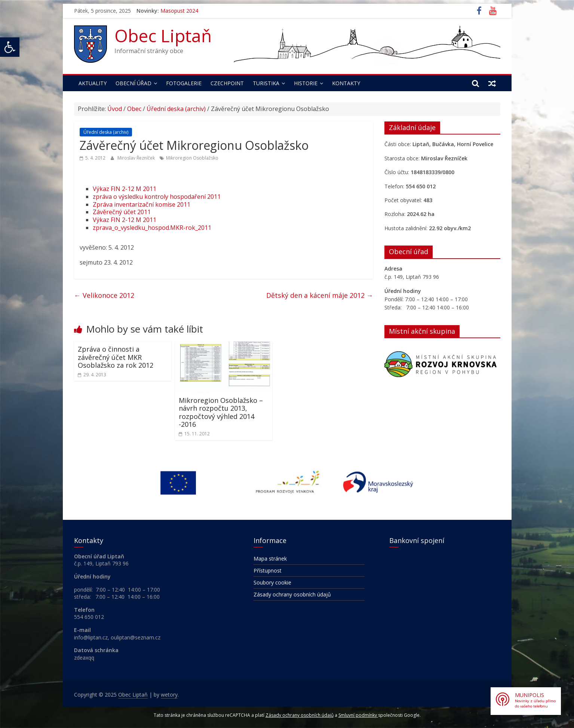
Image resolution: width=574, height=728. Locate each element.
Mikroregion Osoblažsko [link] (192, 158)
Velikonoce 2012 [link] (104, 295)
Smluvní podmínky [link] (358, 715)
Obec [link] (134, 109)
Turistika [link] (266, 83)
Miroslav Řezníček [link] (137, 158)
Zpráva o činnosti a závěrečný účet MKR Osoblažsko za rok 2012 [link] (116, 357)
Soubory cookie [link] (272, 582)
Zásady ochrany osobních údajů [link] (292, 594)
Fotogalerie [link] (184, 83)
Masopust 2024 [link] (179, 11)
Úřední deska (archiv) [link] (176, 109)
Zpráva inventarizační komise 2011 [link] (142, 204)
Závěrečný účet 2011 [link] (122, 212)
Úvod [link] (115, 109)
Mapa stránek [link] (270, 559)
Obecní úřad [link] (133, 83)
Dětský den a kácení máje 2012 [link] (320, 295)
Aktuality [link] (93, 83)
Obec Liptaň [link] (163, 36)
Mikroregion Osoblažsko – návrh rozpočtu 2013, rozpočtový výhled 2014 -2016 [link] (221, 412)
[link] (10, 47)
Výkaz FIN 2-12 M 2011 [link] (125, 189)
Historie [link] (306, 83)
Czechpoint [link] (227, 83)
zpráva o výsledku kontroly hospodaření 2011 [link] (157, 197)
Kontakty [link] (346, 83)
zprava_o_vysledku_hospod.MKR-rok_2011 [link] (152, 228)
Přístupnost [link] (268, 570)
